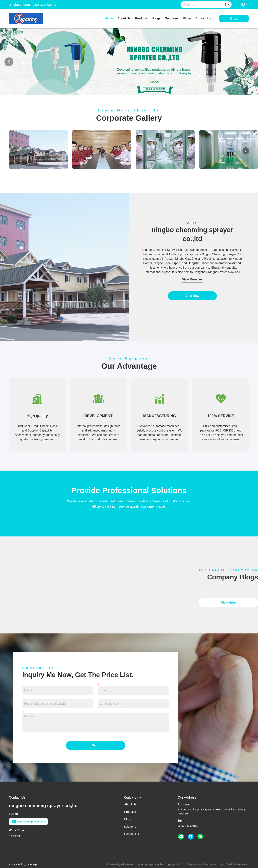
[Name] (227, 5)
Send (96, 745)
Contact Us (132, 834)
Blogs (128, 819)
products (142, 18)
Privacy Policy (17, 864)
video (187, 18)
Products (130, 812)
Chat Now (192, 296)
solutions (172, 18)
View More (192, 280)
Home (109, 18)
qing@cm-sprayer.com (28, 822)
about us (124, 18)
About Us (130, 804)
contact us (203, 18)
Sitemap (32, 864)
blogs (156, 18)
